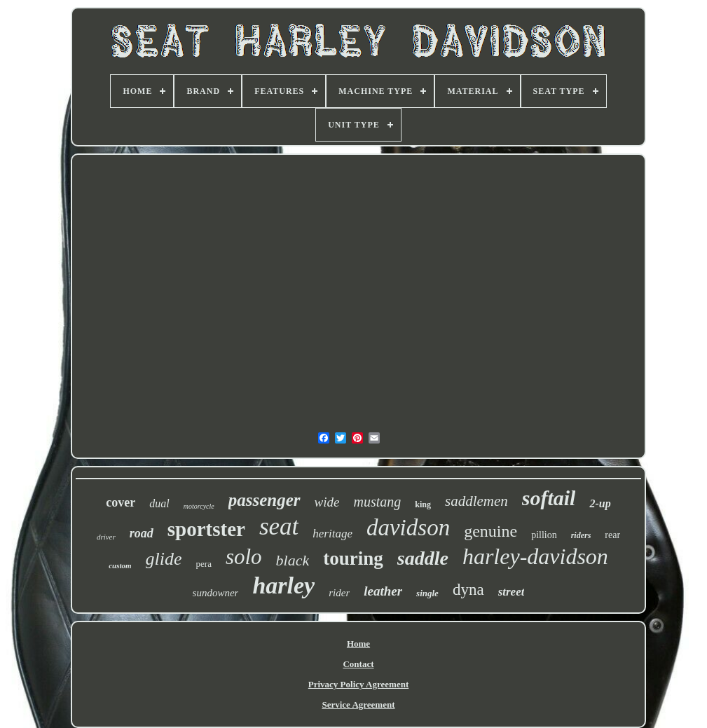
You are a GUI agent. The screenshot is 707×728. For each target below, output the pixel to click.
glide (164, 559)
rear (612, 535)
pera (204, 564)
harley (283, 585)
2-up (600, 503)
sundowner (216, 593)
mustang (377, 502)
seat (279, 527)
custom (120, 565)
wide (327, 502)
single (427, 593)
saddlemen (476, 501)
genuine (490, 531)
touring (353, 558)
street (512, 592)
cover (121, 502)
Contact (358, 664)
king (423, 504)
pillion (544, 535)
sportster (206, 529)
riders (581, 535)
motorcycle (199, 506)
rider (339, 593)
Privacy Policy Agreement (358, 684)
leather (383, 591)
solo (244, 557)
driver (106, 537)
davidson (408, 528)
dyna (468, 590)
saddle (423, 558)
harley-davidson (535, 556)
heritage (332, 534)
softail (549, 498)
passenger (265, 500)
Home (358, 644)
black (293, 560)
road (142, 533)
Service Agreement (358, 705)
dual (159, 503)
